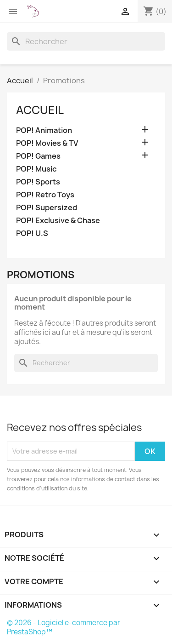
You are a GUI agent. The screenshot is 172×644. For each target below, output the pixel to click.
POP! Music (36, 169)
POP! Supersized (47, 208)
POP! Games (38, 156)
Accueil (40, 110)
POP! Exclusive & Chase (58, 221)
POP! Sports (38, 182)
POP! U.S (32, 233)
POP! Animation (44, 130)
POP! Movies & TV (47, 143)
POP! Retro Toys (45, 195)
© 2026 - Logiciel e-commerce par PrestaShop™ (64, 627)
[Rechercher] (86, 41)
